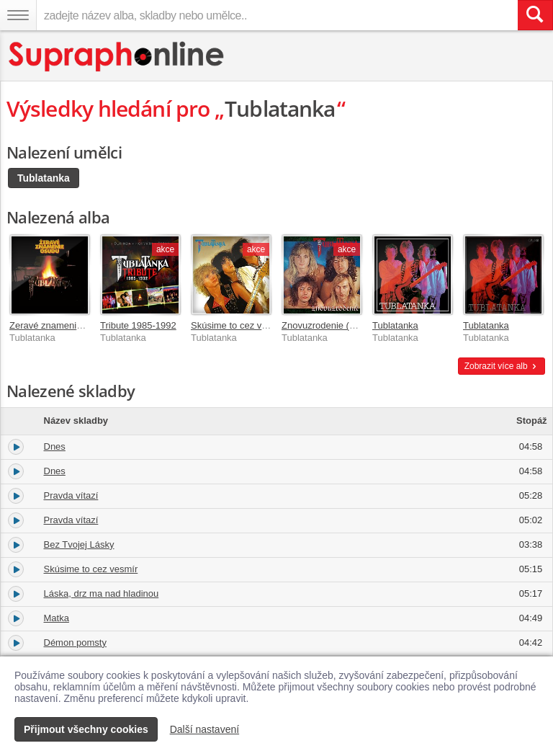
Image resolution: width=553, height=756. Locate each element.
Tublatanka (44, 178)
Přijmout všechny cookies (86, 729)
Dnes (55, 446)
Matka (57, 618)
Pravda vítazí (71, 495)
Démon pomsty (75, 642)
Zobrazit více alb (502, 366)
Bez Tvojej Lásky (79, 544)
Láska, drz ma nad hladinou (102, 593)
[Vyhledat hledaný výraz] (535, 15)
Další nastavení (205, 729)
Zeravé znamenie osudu (59, 325)
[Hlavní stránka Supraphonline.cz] (117, 57)
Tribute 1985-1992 (138, 325)
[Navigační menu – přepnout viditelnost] (18, 15)
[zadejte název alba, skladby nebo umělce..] (277, 15)
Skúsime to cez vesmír (238, 325)
